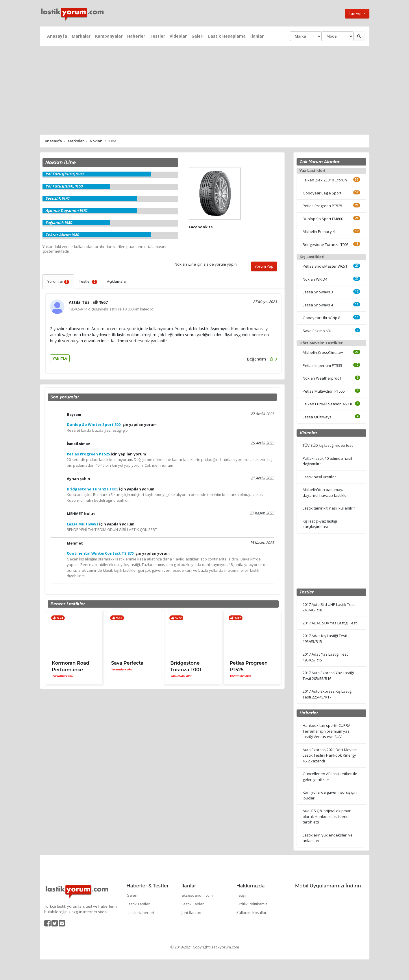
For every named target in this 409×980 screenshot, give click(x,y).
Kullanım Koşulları (252, 913)
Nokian (96, 141)
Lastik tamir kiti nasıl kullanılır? (329, 508)
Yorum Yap (264, 266)
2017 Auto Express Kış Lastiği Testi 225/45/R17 (327, 694)
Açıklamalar (117, 281)
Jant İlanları (191, 913)
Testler (157, 36)
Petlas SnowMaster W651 (325, 266)
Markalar (81, 36)
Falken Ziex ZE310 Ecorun (325, 180)
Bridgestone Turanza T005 (326, 244)
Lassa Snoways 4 (318, 305)
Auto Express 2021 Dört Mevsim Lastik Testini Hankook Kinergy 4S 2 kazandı (330, 755)
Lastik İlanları (193, 904)
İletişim (243, 895)
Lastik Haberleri (140, 913)
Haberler (136, 36)
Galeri (197, 36)
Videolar (178, 36)
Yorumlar (58, 281)
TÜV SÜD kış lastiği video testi (328, 445)
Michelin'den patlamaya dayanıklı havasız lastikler (325, 492)
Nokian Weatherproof (322, 378)
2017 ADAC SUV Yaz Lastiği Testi (330, 623)
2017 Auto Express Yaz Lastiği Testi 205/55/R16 (328, 676)
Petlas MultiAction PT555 (324, 391)
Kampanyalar (109, 36)
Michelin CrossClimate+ (323, 352)
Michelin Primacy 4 (319, 231)
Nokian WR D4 (315, 279)
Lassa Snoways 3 (318, 292)
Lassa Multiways (317, 417)
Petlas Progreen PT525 (322, 206)
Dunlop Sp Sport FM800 (323, 219)
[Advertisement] (205, 89)
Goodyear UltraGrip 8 (321, 318)
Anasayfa (57, 36)
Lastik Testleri (139, 904)
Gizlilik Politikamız (252, 904)
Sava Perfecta (127, 663)
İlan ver (356, 13)
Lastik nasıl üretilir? (319, 477)
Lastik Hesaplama (227, 36)
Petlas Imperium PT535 (322, 365)
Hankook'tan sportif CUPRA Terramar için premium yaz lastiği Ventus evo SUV (326, 731)
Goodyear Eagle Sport (322, 193)
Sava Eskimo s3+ (317, 331)
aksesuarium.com (197, 895)
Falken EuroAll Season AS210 (328, 404)
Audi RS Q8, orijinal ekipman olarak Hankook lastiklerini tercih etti (327, 816)
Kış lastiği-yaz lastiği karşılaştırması (320, 524)
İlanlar (257, 36)
